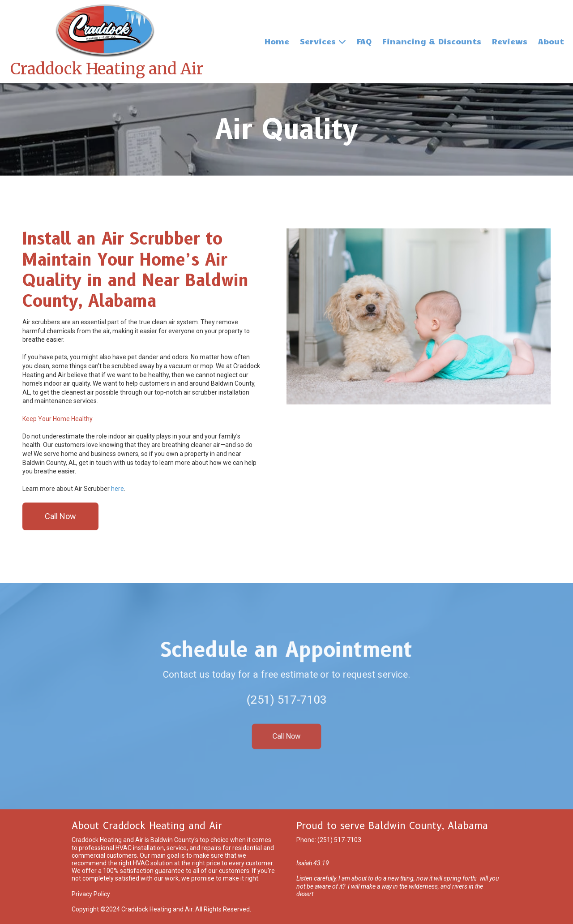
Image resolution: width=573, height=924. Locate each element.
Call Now (60, 516)
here (118, 489)
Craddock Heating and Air (107, 69)
